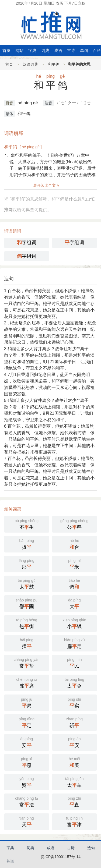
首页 (6, 50)
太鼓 (27, 583)
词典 (45, 50)
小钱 (75, 623)
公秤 (75, 524)
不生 (27, 524)
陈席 (27, 682)
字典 (32, 50)
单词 (84, 50)
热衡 (27, 623)
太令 (75, 682)
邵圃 (27, 603)
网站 (19, 50)
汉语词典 (30, 64)
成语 (58, 50)
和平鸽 (54, 64)
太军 (75, 782)
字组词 (27, 243)
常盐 (27, 662)
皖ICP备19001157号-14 (61, 857)
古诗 (71, 50)
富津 (75, 821)
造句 (9, 279)
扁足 (75, 643)
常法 (27, 801)
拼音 (9, 103)
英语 (10, 861)
